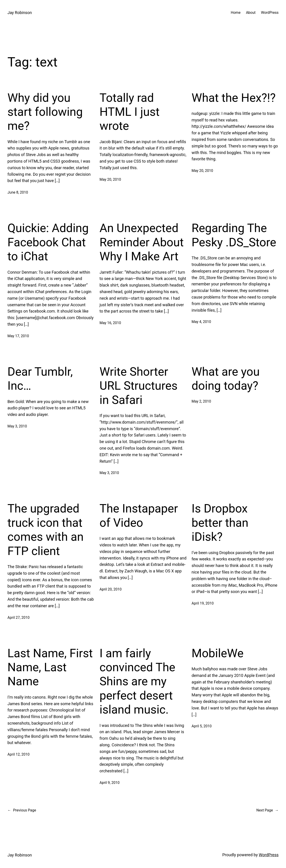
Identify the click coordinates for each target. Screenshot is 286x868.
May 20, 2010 (110, 179)
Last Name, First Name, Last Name (50, 667)
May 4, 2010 (201, 322)
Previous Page (22, 810)
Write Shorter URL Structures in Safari (139, 386)
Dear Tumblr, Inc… (40, 379)
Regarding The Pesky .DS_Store (234, 235)
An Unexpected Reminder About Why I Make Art (142, 242)
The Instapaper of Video (139, 516)
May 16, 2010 (110, 323)
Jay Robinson (20, 13)
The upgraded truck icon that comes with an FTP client (46, 530)
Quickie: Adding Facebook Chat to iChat (48, 242)
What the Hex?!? (234, 98)
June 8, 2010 (18, 192)
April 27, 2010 (19, 618)
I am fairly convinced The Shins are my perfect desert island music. (137, 682)
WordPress (269, 855)
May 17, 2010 (18, 336)
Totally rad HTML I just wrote (130, 112)
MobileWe (218, 653)
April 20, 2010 (111, 589)
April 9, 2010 (110, 783)
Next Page (267, 810)
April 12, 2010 (19, 754)
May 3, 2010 (17, 426)
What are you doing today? (226, 379)
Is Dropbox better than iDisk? (220, 523)
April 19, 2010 (203, 603)
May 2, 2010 (201, 401)
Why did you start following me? (45, 112)
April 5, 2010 (202, 726)
